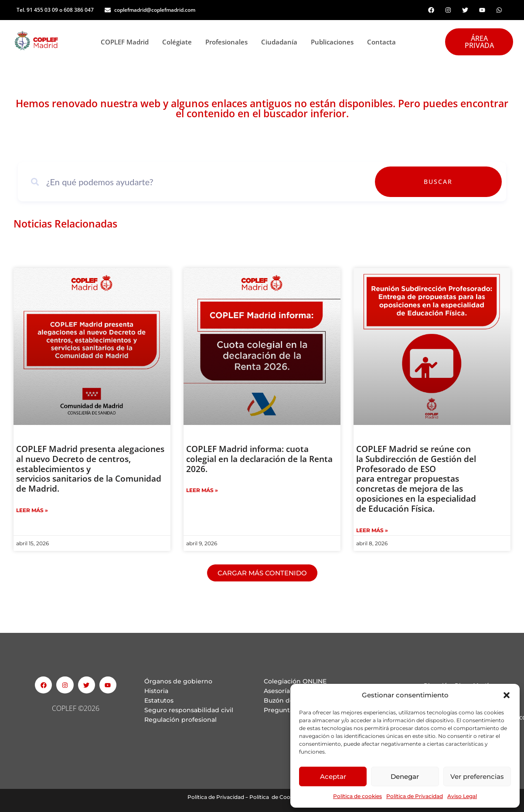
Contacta (381, 42)
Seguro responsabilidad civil (189, 710)
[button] (507, 695)
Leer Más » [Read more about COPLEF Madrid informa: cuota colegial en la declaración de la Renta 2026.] (202, 490)
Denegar (405, 776)
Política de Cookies (275, 797)
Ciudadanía (282, 42)
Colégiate (179, 42)
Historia (156, 691)
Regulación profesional (180, 720)
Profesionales (229, 42)
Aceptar (333, 776)
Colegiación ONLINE (295, 681)
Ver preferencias (477, 776)
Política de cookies (357, 796)
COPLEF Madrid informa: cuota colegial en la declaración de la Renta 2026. (259, 459)
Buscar (476, 182)
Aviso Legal (462, 796)
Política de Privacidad (415, 796)
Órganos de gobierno (178, 681)
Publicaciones (335, 42)
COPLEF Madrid (127, 42)
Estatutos (159, 700)
